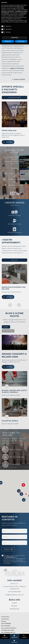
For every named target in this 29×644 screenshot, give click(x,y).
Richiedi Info (14, 609)
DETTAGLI (14, 168)
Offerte (5, 637)
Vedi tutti (15, 260)
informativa (10, 557)
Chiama (24, 637)
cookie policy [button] (24, 13)
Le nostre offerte (14, 97)
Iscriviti (8, 549)
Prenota (14, 637)
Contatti (15, 642)
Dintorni (14, 606)
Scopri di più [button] (14, 38)
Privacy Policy (5, 617)
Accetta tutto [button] (21, 41)
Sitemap (4, 621)
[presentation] (10, 305)
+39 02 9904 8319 (14, 592)
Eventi (15, 603)
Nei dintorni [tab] (8, 331)
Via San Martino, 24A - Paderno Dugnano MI (14, 587)
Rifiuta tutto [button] (8, 41)
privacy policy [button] (20, 7)
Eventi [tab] (6, 327)
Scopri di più (14, 205)
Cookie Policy (5, 619)
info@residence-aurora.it (15, 595)
